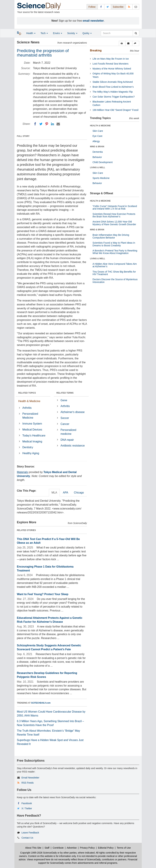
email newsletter (93, 21)
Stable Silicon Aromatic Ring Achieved (113, 82)
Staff (47, 848)
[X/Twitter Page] (108, 7)
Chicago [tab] (79, 493)
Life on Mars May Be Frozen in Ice (111, 59)
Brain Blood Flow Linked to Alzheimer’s (113, 87)
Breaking (96, 50)
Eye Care (97, 136)
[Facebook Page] (101, 7)
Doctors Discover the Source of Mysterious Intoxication (115, 281)
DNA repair (67, 440)
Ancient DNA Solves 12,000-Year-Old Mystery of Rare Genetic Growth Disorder (114, 223)
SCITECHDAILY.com (41, 703)
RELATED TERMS (65, 393)
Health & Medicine (29, 401)
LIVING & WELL (98, 168)
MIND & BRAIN (97, 147)
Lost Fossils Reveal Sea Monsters (111, 64)
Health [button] (31, 33)
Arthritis (27, 408)
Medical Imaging (32, 441)
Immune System (32, 424)
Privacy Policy (87, 848)
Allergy (96, 141)
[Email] (58, 124)
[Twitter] (41, 124)
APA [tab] (65, 493)
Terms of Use (124, 848)
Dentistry (28, 447)
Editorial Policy (106, 848)
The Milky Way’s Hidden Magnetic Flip (113, 92)
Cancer (65, 424)
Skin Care (98, 131)
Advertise (72, 848)
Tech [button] (44, 33)
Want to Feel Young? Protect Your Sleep (43, 594)
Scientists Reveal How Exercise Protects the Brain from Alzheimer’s (114, 215)
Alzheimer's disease (73, 412)
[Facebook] (35, 124)
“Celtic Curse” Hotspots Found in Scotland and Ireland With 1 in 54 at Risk (115, 207)
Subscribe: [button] (118, 7)
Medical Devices (32, 430)
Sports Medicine (101, 178)
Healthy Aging (31, 453)
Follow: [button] (92, 7)
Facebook (27, 803)
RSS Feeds (27, 783)
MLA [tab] (54, 493)
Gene (64, 400)
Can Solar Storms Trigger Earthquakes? (114, 97)
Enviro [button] (58, 33)
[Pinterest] (47, 124)
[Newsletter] (136, 7)
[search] (136, 33)
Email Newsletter (30, 778)
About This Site (33, 848)
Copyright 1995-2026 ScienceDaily (39, 853)
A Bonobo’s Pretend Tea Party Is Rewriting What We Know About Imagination (115, 252)
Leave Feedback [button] (30, 833)
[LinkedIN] (52, 124)
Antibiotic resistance (73, 446)
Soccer (65, 418)
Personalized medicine (68, 432)
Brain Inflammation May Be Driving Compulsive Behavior (111, 236)
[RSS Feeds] (129, 7)
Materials (22, 472)
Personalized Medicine (30, 416)
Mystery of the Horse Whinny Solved (112, 69)
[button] (122, 43)
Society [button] (72, 33)
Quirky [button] (87, 33)
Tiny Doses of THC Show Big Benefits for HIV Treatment (114, 273)
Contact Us (27, 838)
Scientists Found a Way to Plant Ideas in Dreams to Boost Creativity (114, 244)
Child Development (103, 162)
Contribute (58, 848)
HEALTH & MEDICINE (100, 126)
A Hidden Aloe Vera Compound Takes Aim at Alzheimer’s (115, 265)
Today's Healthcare (34, 436)
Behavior (97, 157)
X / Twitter (27, 808)
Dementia (98, 152)
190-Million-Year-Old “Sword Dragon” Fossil (115, 110)
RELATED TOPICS (27, 393)
